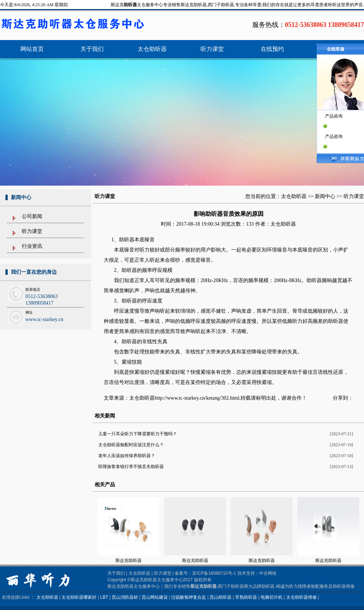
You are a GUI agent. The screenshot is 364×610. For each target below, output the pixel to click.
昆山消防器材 (125, 597)
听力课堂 (32, 231)
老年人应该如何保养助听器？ (127, 456)
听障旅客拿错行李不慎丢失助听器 (131, 467)
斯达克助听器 (128, 561)
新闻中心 (325, 196)
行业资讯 (32, 246)
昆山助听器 (221, 597)
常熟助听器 (246, 597)
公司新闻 (32, 216)
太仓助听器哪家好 (79, 597)
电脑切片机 (272, 597)
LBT (104, 597)
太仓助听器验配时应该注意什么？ (131, 445)
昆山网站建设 (155, 597)
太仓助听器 (294, 196)
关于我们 (116, 573)
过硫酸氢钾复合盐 (189, 597)
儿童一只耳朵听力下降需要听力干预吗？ (138, 434)
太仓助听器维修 (301, 597)
